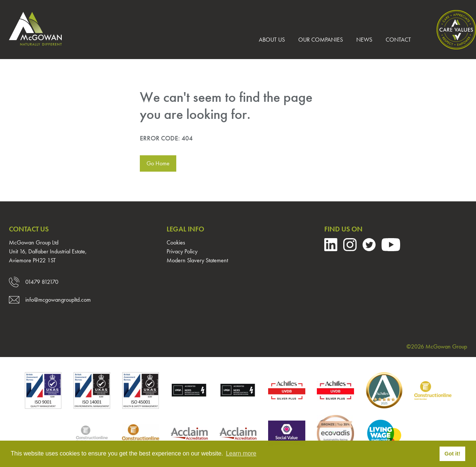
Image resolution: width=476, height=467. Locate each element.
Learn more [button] (241, 453)
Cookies (176, 242)
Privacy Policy (182, 251)
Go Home (158, 163)
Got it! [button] (452, 454)
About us (272, 40)
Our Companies (321, 40)
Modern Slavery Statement (197, 260)
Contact (398, 40)
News (364, 40)
